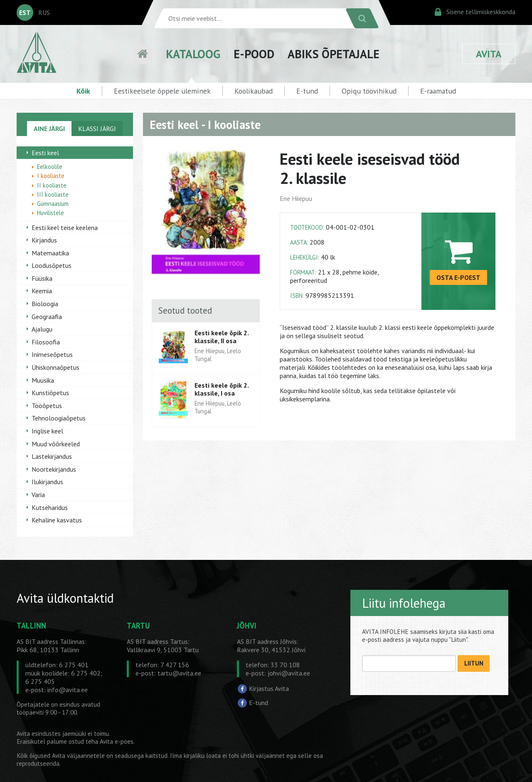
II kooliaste (52, 185)
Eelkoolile (50, 167)
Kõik (83, 91)
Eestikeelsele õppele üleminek (162, 91)
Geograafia (47, 317)
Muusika (43, 380)
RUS (44, 12)
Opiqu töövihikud (369, 91)
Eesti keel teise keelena (65, 228)
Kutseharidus (50, 507)
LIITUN (474, 663)
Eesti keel (45, 153)
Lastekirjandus (52, 456)
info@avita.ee (68, 690)
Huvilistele (50, 213)
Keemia (42, 291)
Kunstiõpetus (50, 393)
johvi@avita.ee (289, 673)
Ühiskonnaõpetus (55, 367)
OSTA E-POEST (458, 277)
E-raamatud (438, 91)
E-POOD (254, 54)
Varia (38, 495)
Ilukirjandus (47, 482)
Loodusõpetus (52, 265)
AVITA (489, 54)
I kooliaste (51, 176)
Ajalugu (42, 329)
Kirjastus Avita (269, 688)
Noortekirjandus (54, 469)
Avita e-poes (117, 741)
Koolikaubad (254, 91)
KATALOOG (193, 54)
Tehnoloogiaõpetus (59, 418)
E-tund (307, 91)
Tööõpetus (47, 406)
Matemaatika (50, 253)
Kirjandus (44, 240)
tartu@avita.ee (179, 673)
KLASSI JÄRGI (97, 129)
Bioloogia (45, 304)
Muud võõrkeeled (56, 444)
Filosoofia (46, 342)
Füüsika (42, 278)
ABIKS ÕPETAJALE (334, 54)
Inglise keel (47, 431)
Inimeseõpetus (52, 354)
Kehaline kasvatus (57, 520)
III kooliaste (53, 194)
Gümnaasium (53, 204)
